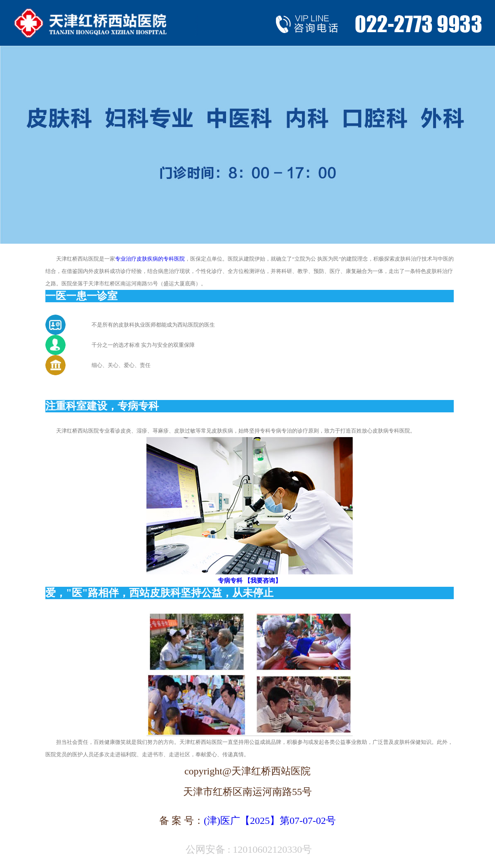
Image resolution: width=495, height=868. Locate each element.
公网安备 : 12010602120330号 (248, 849)
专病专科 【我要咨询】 (250, 581)
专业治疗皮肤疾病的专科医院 (150, 259)
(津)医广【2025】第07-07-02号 (270, 821)
